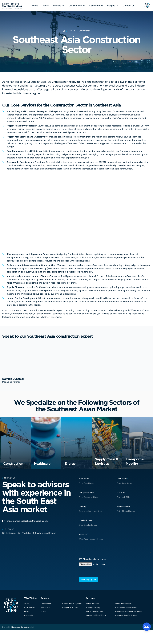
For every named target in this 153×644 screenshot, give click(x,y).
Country (83, 520)
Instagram (9, 547)
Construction (46, 617)
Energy (44, 625)
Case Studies (96, 6)
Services (90, 612)
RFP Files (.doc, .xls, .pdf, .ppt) (92, 573)
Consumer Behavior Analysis (126, 629)
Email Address (86, 534)
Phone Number (124, 520)
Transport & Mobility (70, 621)
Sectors (57, 6)
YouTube (25, 547)
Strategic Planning (93, 621)
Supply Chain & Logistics (72, 617)
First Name (84, 492)
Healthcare (45, 621)
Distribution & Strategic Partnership (129, 625)
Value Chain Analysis (123, 617)
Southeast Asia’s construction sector (70, 314)
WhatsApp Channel (45, 547)
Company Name (87, 506)
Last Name (122, 492)
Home (35, 6)
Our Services (75, 6)
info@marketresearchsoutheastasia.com (25, 535)
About (46, 6)
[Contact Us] (146, 626)
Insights (111, 6)
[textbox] (115, 558)
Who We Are (30, 612)
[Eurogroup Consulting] (12, 6)
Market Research (92, 617)
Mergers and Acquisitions (96, 629)
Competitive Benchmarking (126, 621)
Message (83, 548)
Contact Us (129, 6)
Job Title (121, 506)
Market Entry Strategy (95, 625)
